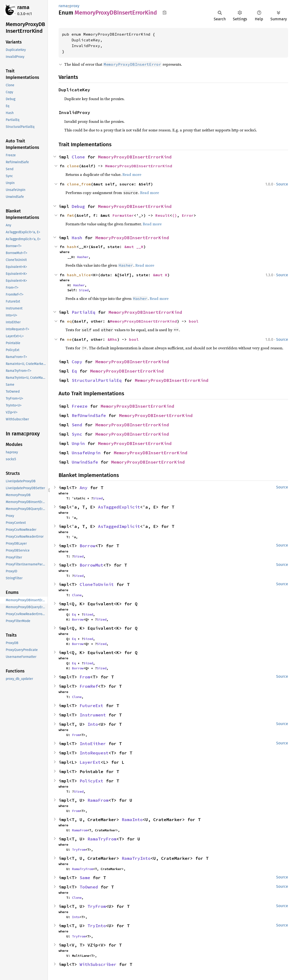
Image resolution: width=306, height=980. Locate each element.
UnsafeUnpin (86, 453)
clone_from (79, 184)
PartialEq (84, 312)
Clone (78, 157)
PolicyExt (91, 781)
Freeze (80, 406)
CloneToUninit (97, 584)
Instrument (93, 715)
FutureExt (91, 706)
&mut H (160, 275)
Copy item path (165, 12)
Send (77, 425)
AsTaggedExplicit (119, 507)
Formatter (123, 215)
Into (93, 724)
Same (85, 878)
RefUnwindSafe (89, 415)
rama (23, 7)
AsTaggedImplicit (119, 526)
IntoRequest (94, 753)
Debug (78, 206)
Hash (77, 238)
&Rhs (112, 339)
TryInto (97, 926)
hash (72, 247)
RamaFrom (98, 800)
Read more (132, 174)
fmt (71, 215)
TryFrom (79, 850)
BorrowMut (91, 565)
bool (194, 321)
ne (69, 339)
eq (69, 321)
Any (84, 488)
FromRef (89, 686)
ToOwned (89, 887)
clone (73, 166)
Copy (77, 362)
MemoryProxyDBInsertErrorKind (135, 157)
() (175, 215)
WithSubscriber (98, 964)
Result (163, 215)
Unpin (78, 443)
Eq (74, 371)
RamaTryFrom (102, 839)
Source (282, 184)
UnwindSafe (85, 462)
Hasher (83, 257)
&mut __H (134, 247)
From (85, 677)
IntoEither (93, 744)
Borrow (87, 546)
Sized (84, 290)
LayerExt (90, 762)
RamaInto (132, 820)
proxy (74, 6)
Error (188, 215)
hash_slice (79, 275)
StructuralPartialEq (97, 380)
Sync (77, 434)
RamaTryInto (136, 858)
